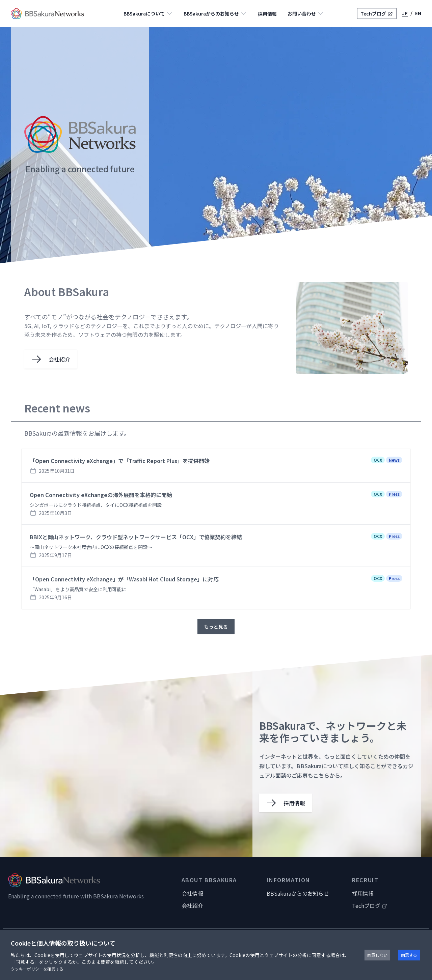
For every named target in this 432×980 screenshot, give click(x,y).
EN (418, 13)
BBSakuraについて (148, 13)
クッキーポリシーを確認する (37, 969)
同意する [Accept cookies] (409, 955)
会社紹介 (192, 905)
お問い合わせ (306, 13)
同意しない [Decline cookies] (377, 955)
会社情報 (192, 893)
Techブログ (377, 13)
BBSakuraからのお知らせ (215, 13)
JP (405, 13)
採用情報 (267, 14)
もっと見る (216, 627)
